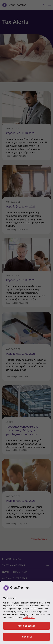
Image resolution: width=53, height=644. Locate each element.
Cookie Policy (29, 617)
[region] (26, 612)
